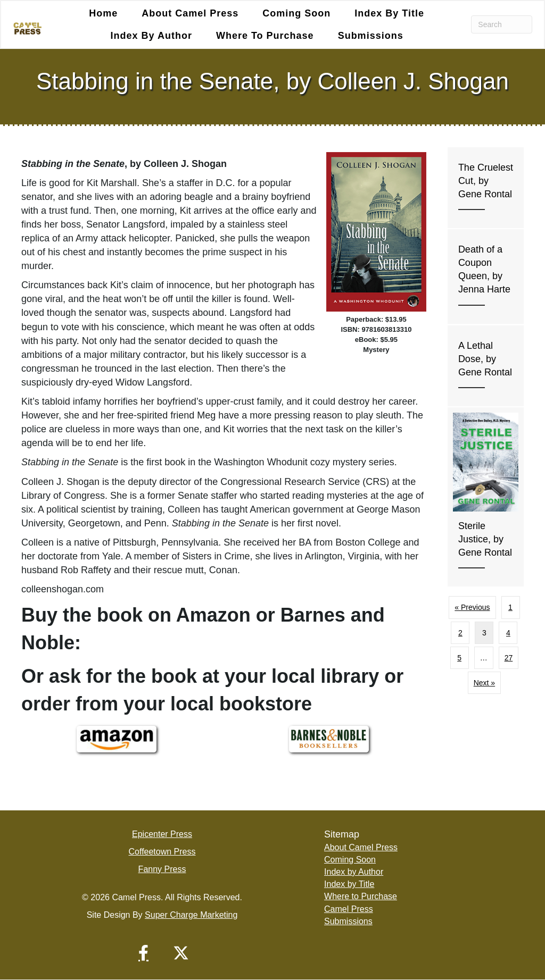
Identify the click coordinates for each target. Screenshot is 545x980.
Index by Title (389, 13)
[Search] (502, 24)
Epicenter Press (162, 834)
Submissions (371, 36)
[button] (144, 953)
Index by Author (151, 36)
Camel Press (349, 909)
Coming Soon (296, 13)
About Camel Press (190, 13)
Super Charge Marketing (191, 915)
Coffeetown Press (162, 852)
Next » (484, 683)
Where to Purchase (265, 36)
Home (103, 13)
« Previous (472, 608)
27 (509, 658)
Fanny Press (162, 869)
